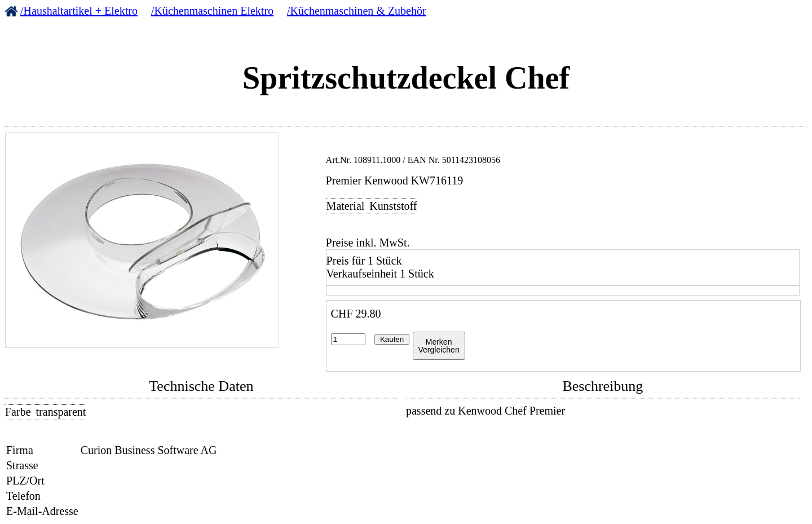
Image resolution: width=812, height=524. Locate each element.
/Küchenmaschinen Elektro (212, 11)
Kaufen (392, 339)
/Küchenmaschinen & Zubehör (357, 11)
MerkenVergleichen (439, 346)
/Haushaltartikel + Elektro (79, 11)
